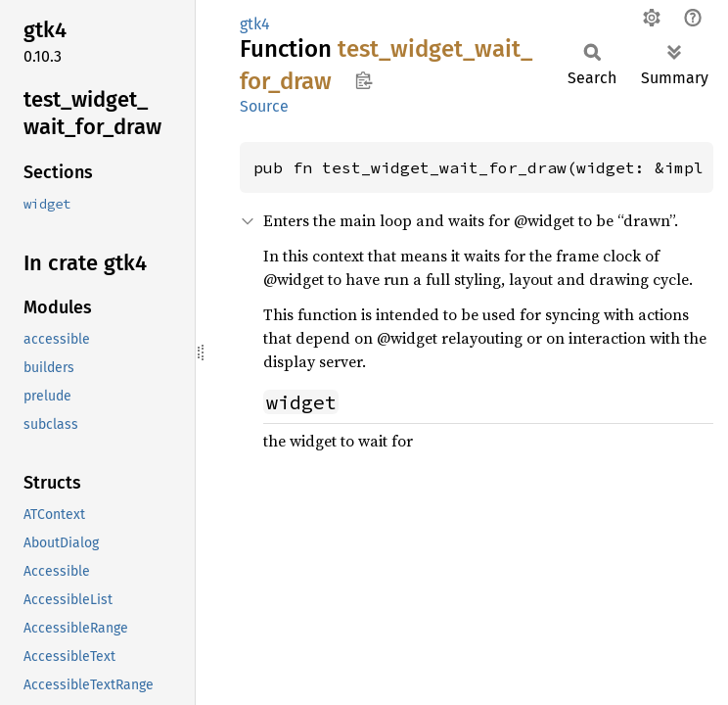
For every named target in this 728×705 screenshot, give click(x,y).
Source (264, 106)
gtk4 (255, 24)
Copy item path (364, 80)
